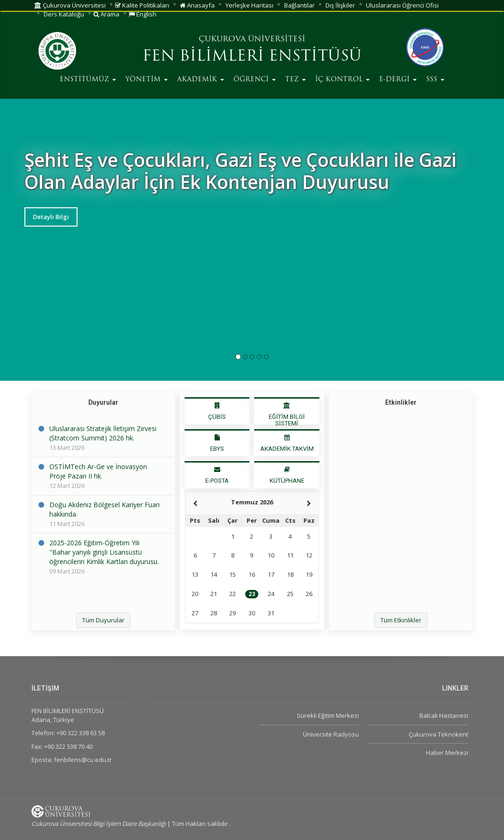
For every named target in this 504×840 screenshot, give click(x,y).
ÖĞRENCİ (255, 80)
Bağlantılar (299, 5)
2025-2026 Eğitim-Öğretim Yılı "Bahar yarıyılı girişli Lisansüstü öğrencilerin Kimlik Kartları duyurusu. (104, 552)
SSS (435, 80)
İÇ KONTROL (342, 80)
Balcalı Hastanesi (444, 715)
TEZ (295, 80)
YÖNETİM (147, 80)
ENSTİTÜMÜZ (88, 80)
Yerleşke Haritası (249, 5)
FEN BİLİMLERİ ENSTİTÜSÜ (252, 57)
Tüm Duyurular (103, 620)
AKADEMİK (201, 80)
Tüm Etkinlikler (401, 620)
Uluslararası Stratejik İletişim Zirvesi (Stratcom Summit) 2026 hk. (103, 433)
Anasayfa (197, 5)
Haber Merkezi (447, 753)
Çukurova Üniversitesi (70, 5)
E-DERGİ (398, 80)
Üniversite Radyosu (331, 734)
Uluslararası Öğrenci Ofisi (402, 5)
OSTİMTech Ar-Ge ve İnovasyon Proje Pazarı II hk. (98, 471)
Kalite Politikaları (142, 5)
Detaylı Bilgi (51, 217)
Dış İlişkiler (340, 5)
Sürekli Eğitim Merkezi (328, 715)
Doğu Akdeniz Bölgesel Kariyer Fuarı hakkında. (105, 509)
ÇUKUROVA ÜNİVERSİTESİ (252, 39)
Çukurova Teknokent (438, 734)
